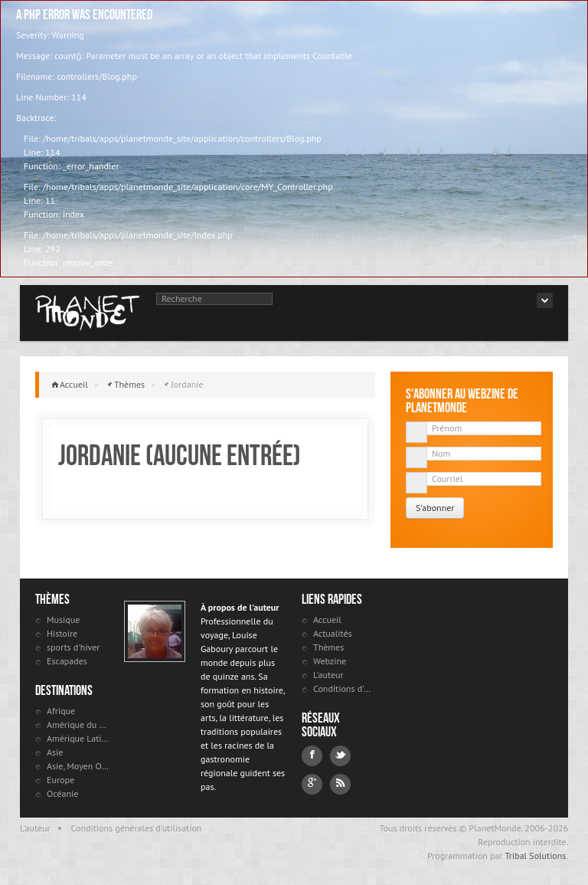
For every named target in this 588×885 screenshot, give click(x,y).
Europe (60, 780)
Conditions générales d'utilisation (137, 828)
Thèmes (129, 384)
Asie (55, 752)
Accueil (74, 384)
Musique (63, 619)
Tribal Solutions (535, 855)
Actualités (333, 633)
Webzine (330, 661)
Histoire (62, 633)
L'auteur (328, 675)
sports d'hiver (73, 647)
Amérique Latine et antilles (78, 738)
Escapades (67, 661)
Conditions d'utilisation (344, 688)
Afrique (61, 711)
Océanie (62, 793)
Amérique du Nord (78, 724)
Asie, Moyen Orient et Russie (78, 766)
